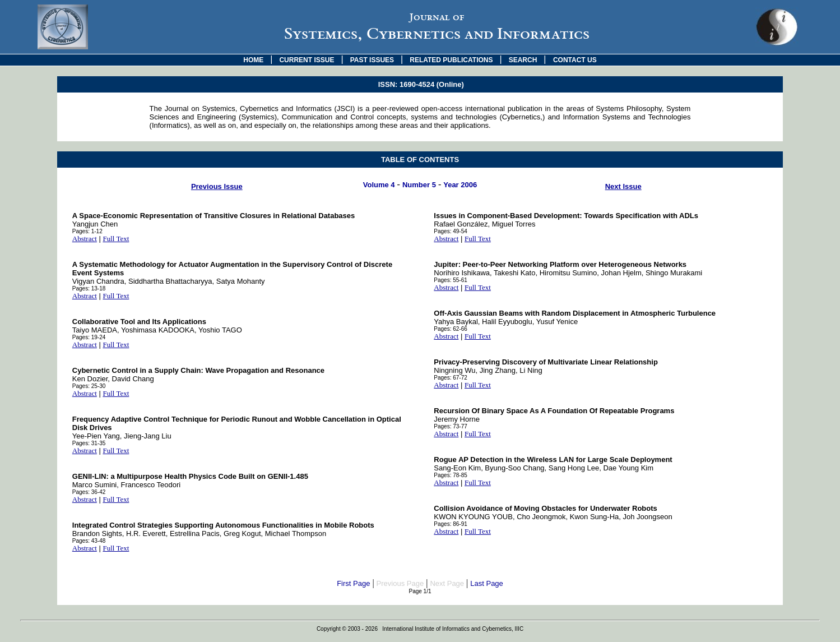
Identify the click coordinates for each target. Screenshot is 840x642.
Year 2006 (460, 185)
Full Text (116, 239)
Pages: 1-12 (87, 231)
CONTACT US (575, 60)
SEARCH (523, 60)
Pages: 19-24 (89, 337)
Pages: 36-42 (89, 492)
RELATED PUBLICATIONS (451, 60)
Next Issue (623, 186)
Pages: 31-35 (89, 443)
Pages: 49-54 (451, 231)
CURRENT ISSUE (307, 60)
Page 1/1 (420, 591)
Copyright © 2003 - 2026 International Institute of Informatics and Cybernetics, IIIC (420, 629)
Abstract (85, 239)
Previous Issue (217, 186)
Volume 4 (379, 185)
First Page (353, 583)
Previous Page (400, 583)
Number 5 (419, 185)
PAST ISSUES (372, 60)
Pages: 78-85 (451, 475)
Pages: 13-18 (89, 288)
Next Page (447, 583)
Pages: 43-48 (89, 541)
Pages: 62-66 (451, 329)
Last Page (487, 583)
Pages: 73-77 (451, 426)
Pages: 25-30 (89, 386)
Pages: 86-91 (451, 524)
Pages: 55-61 (451, 280)
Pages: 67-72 (451, 378)
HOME (253, 60)
